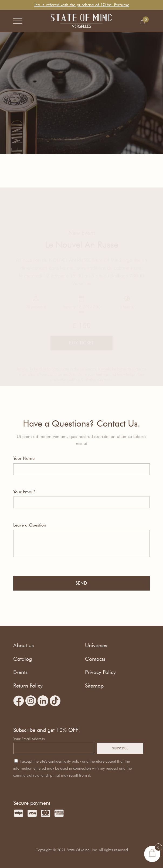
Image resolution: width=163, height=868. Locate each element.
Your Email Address (29, 739)
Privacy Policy (100, 672)
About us (23, 645)
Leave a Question (30, 525)
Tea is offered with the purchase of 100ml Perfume (82, 5)
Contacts (95, 659)
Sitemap (94, 686)
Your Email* (24, 492)
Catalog (23, 659)
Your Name (24, 458)
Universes (96, 645)
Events (20, 672)
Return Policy (28, 686)
